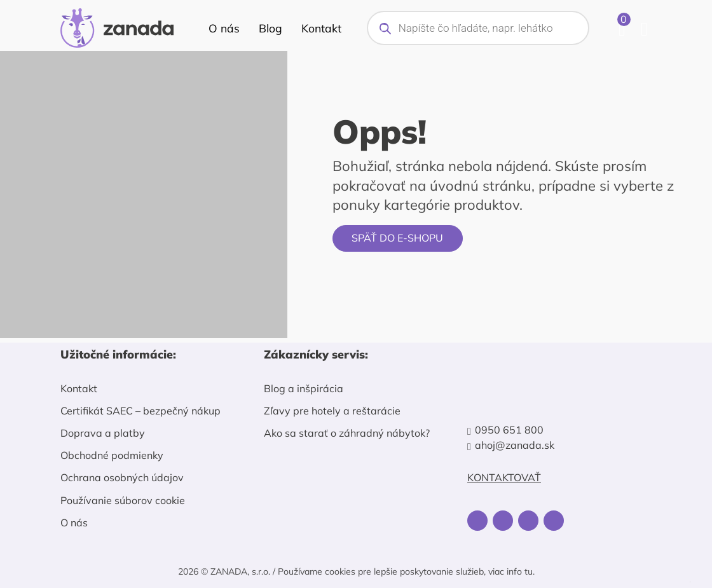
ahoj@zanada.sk (515, 445)
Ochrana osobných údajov (122, 477)
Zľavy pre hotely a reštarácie (332, 411)
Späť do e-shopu (397, 238)
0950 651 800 (509, 430)
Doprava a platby (103, 433)
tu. (530, 571)
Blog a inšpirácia (304, 388)
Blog (270, 28)
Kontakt (321, 28)
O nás (224, 28)
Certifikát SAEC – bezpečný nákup (140, 411)
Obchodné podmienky (112, 455)
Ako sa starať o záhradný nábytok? (347, 433)
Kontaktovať (504, 478)
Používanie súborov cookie (123, 500)
